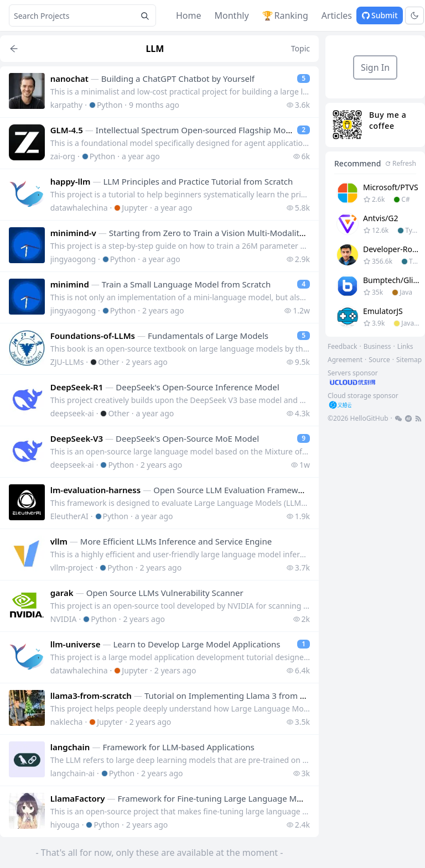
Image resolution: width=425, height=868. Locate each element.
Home (189, 15)
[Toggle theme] (414, 15)
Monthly (232, 15)
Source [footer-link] (379, 360)
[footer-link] (375, 378)
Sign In (375, 67)
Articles (337, 15)
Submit (380, 15)
